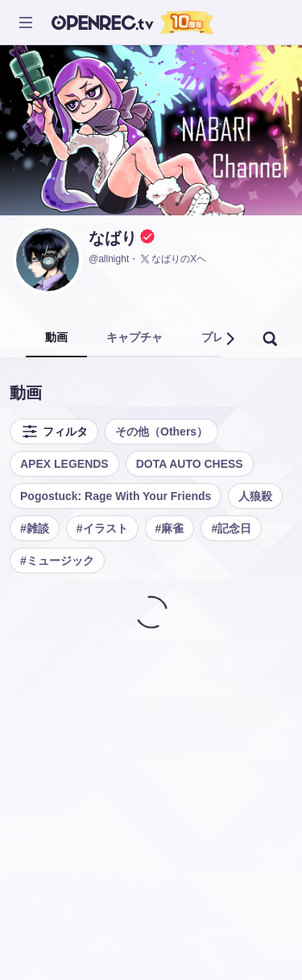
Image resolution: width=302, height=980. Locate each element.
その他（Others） (161, 432)
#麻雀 (170, 528)
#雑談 (35, 528)
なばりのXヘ (172, 259)
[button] (230, 339)
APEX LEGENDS (64, 464)
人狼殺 (255, 496)
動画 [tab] (56, 337)
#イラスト (102, 528)
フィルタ (54, 432)
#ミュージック (57, 561)
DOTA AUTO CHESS (190, 464)
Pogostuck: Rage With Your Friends (116, 496)
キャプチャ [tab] (134, 337)
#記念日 (231, 528)
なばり (113, 238)
